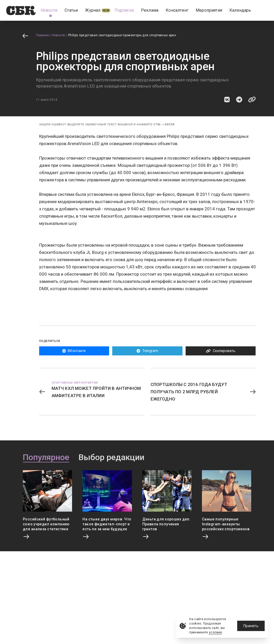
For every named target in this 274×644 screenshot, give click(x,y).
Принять (251, 626)
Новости (58, 35)
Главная (43, 35)
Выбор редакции (111, 457)
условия (216, 632)
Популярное (46, 457)
